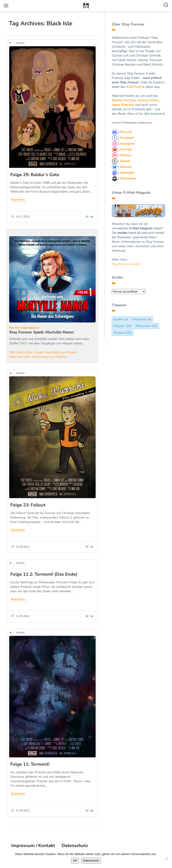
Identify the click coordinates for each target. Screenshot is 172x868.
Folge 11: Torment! (30, 764)
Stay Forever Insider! (126, 264)
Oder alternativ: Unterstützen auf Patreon (38, 357)
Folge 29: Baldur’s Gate (35, 175)
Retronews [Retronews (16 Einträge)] (146, 326)
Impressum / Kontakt (33, 846)
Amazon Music (148, 100)
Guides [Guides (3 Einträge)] (121, 319)
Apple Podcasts (123, 105)
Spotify (117, 100)
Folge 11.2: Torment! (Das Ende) (44, 574)
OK (75, 861)
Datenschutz (75, 846)
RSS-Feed (134, 87)
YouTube (130, 100)
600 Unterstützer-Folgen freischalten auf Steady (43, 352)
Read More (18, 200)
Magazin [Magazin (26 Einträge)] (122, 326)
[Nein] (166, 858)
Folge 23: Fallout (28, 505)
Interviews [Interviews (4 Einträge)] (142, 319)
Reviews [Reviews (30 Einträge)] (123, 333)
